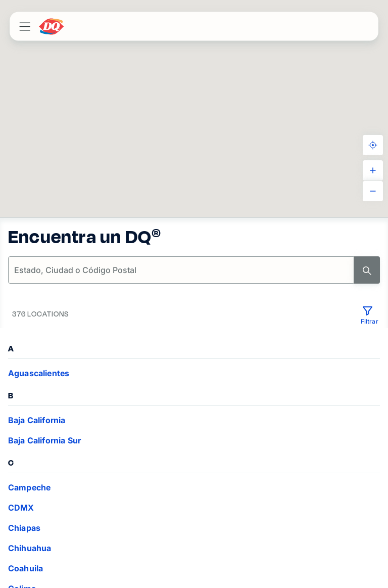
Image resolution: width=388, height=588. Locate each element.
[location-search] (182, 270)
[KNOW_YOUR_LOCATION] (373, 145)
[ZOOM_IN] (373, 170)
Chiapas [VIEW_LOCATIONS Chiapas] (24, 528)
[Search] (367, 270)
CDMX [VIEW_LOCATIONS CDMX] (21, 508)
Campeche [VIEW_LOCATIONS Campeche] (29, 487)
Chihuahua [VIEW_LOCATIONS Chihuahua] (30, 548)
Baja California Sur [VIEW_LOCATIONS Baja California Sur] (44, 440)
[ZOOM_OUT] (373, 191)
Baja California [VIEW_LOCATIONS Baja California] (37, 420)
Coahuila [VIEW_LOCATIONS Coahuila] (26, 568)
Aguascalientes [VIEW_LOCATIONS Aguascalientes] (39, 373)
